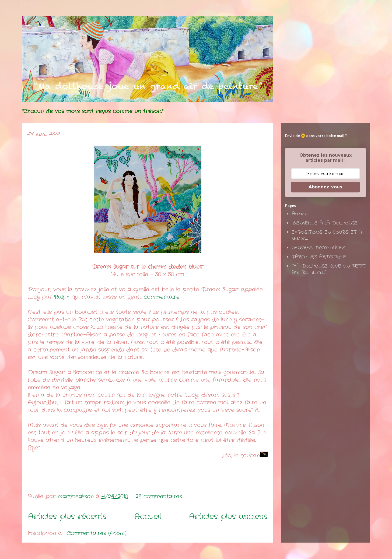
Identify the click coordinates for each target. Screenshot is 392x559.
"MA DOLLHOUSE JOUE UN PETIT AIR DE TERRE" (328, 270)
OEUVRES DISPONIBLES (319, 248)
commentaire (162, 297)
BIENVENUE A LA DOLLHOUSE (325, 223)
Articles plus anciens (228, 517)
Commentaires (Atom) (97, 533)
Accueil (148, 517)
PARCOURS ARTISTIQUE (319, 257)
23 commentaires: (160, 496)
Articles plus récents (67, 517)
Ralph (62, 297)
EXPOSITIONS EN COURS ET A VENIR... (327, 236)
